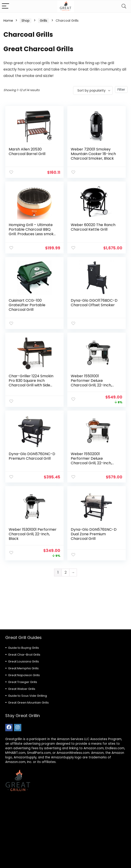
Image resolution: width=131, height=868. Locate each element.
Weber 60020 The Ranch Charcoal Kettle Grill (93, 227)
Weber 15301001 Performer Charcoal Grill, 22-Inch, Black (33, 534)
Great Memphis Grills (23, 668)
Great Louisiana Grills (23, 661)
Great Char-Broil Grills (24, 655)
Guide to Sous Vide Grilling (27, 696)
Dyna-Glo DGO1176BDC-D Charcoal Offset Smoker (94, 303)
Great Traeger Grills (23, 682)
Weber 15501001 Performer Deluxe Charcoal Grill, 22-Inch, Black (91, 383)
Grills (44, 21)
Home (8, 21)
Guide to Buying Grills (23, 648)
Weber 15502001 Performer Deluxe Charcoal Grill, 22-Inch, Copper (91, 461)
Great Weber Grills (22, 689)
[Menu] (5, 6)
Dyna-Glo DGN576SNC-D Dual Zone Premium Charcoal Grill (94, 534)
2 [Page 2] (66, 572)
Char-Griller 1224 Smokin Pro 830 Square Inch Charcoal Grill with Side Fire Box (31, 383)
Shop (26, 21)
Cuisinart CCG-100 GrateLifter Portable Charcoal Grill (27, 305)
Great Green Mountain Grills (28, 703)
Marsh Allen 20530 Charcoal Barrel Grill (27, 152)
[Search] (124, 6)
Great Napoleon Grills (24, 675)
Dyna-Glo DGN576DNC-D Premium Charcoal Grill (32, 456)
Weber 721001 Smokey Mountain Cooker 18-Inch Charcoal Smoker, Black (93, 154)
